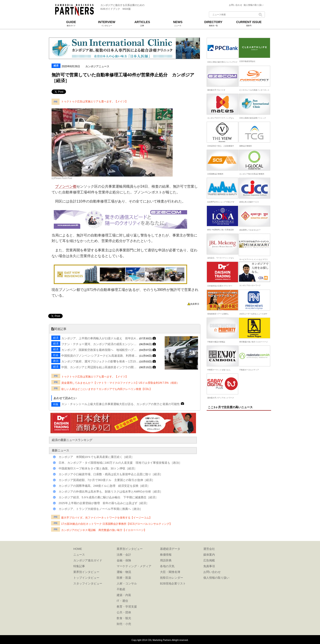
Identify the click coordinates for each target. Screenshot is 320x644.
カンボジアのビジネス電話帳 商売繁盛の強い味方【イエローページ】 (104, 530)
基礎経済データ (170, 549)
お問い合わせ (236, 5)
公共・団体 (124, 612)
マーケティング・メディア (134, 566)
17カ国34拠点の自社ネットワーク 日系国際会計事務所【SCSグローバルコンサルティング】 (117, 524)
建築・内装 (124, 595)
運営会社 (209, 549)
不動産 (121, 589)
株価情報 (166, 555)
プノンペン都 (66, 186)
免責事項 (195, 304)
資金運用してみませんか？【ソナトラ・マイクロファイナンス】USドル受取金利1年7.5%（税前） (120, 383)
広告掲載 (209, 560)
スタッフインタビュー (88, 583)
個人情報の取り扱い (254, 5)
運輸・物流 (124, 572)
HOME (78, 549)
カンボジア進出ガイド (88, 560)
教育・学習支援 (127, 607)
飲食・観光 (124, 618)
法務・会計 (124, 555)
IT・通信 (122, 601)
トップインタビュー (86, 578)
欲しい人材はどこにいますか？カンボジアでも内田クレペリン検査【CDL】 (107, 389)
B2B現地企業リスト (173, 583)
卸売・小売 (124, 624)
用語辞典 (166, 560)
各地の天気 (167, 566)
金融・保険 (124, 560)
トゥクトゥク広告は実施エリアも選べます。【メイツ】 (94, 101)
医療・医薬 (124, 578)
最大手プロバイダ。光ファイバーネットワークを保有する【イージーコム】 (106, 518)
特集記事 (79, 566)
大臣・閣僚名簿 (170, 572)
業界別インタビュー (86, 572)
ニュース (79, 555)
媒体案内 (209, 555)
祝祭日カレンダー (172, 578)
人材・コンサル (127, 583)
